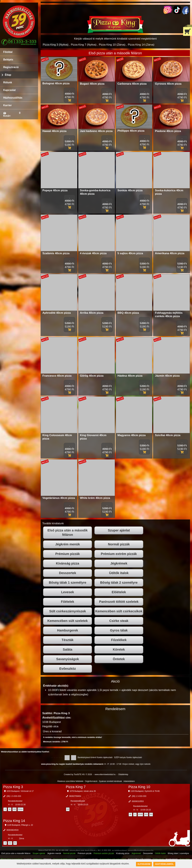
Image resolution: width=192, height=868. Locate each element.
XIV (10, 843)
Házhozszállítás (13, 98)
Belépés (8, 60)
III (10, 809)
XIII (14, 809)
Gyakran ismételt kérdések (110, 781)
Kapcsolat (9, 90)
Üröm (20, 809)
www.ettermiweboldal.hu (105, 774)
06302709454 (75, 796)
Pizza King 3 (13, 787)
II (5, 809)
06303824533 (12, 830)
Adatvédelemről (164, 864)
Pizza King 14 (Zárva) (141, 45)
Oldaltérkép (123, 774)
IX (130, 814)
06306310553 (138, 801)
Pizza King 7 (76, 787)
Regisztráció (11, 67)
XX (151, 814)
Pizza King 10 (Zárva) (112, 45)
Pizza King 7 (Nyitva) (84, 45)
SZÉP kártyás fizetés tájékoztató (128, 757)
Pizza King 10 (139, 787)
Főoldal (8, 52)
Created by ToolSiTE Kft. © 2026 (78, 774)
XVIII (140, 814)
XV (15, 843)
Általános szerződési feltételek (70, 781)
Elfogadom (144, 864)
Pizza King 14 (14, 821)
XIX (146, 814)
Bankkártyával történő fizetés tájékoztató (95, 757)
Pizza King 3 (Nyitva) (56, 45)
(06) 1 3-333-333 (14, 796)
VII (68, 809)
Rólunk (8, 82)
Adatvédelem (129, 781)
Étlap (8, 75)
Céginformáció (91, 781)
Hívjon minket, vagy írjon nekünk (136, 764)
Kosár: (7, 116)
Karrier (7, 105)
